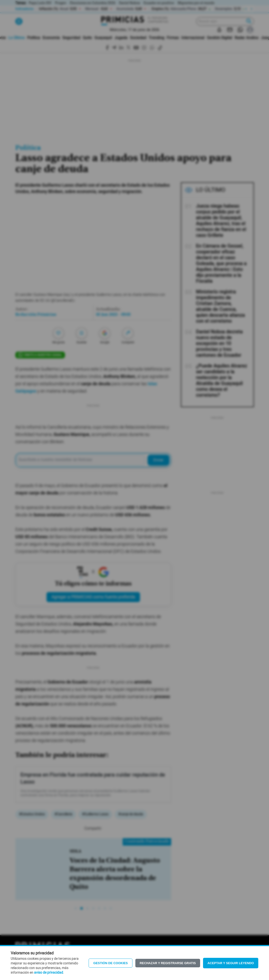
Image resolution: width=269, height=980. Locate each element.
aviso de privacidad (49, 973)
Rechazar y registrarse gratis (168, 963)
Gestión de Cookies (111, 963)
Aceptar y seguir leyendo (231, 963)
